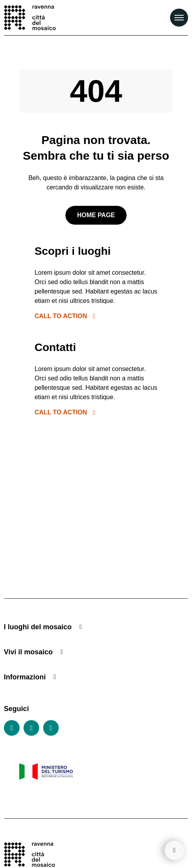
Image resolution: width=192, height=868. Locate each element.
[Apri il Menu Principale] (179, 18)
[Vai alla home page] (30, 18)
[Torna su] (174, 850)
